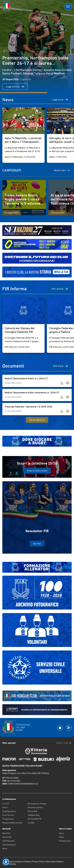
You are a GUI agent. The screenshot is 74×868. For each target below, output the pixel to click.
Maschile (6, 833)
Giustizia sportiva (35, 807)
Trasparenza (8, 819)
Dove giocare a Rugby (37, 804)
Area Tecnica (8, 815)
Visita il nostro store (37, 471)
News (5, 848)
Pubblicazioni (65, 841)
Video (61, 837)
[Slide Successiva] (11, 51)
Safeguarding (34, 815)
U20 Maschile (8, 841)
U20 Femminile (9, 845)
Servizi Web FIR (35, 819)
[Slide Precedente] (4, 51)
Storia (5, 807)
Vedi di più (61, 366)
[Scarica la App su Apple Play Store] (60, 728)
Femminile (7, 837)
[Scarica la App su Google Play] (69, 728)
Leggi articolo (15, 87)
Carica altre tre (37, 420)
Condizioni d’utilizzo (22, 862)
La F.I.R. (6, 804)
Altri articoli (60, 289)
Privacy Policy (38, 862)
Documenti (32, 811)
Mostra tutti (64, 743)
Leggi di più (60, 100)
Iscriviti (37, 544)
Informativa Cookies (54, 862)
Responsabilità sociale (12, 823)
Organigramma (9, 811)
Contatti (31, 823)
